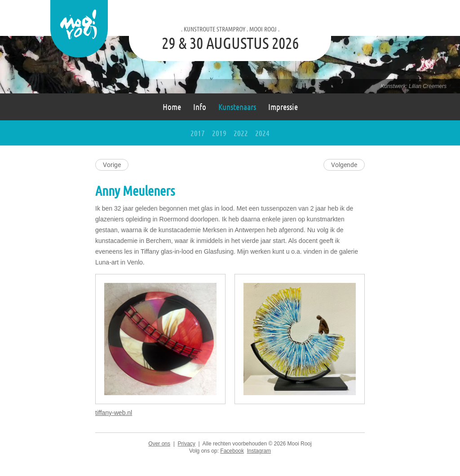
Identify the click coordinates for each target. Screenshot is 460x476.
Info (200, 107)
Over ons (159, 444)
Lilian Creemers (428, 86)
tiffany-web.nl (114, 413)
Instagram (259, 451)
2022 (241, 133)
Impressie (283, 107)
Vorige (112, 165)
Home (172, 107)
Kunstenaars (237, 107)
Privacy (186, 444)
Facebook (232, 451)
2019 (219, 133)
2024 (262, 133)
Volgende (344, 165)
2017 (198, 133)
